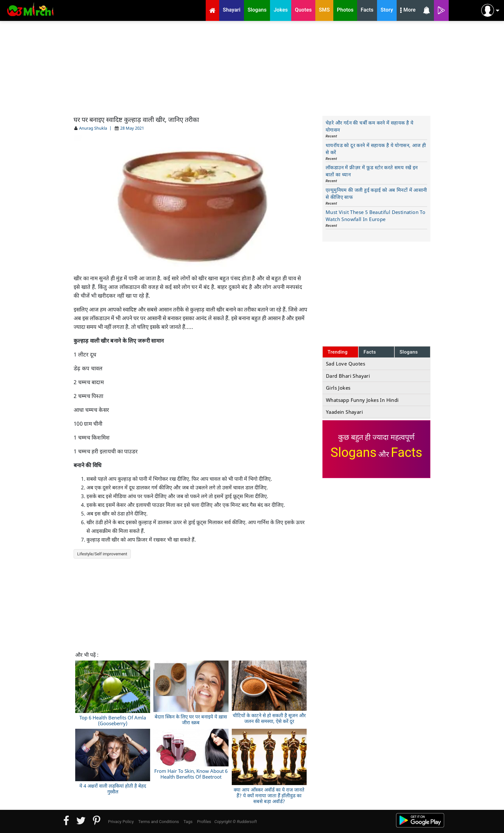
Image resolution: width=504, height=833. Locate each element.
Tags (188, 822)
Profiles (204, 822)
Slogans (409, 352)
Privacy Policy (121, 822)
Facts (370, 352)
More (408, 11)
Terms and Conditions (159, 822)
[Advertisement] (252, 68)
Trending (338, 352)
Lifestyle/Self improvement (102, 554)
